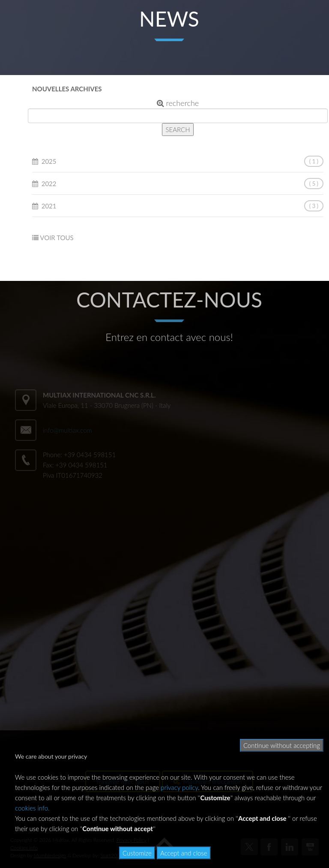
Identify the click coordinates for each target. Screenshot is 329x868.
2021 (49, 206)
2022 (49, 184)
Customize (137, 853)
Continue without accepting (282, 745)
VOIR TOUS (57, 238)
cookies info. (32, 808)
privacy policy (179, 787)
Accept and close (184, 853)
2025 (49, 161)
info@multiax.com (67, 430)
